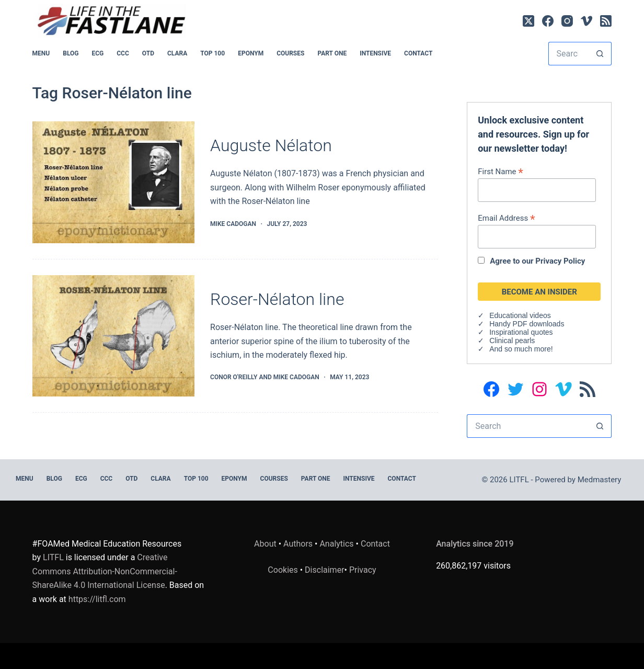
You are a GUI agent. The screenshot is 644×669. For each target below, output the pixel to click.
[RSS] (606, 21)
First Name (501, 171)
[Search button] (600, 54)
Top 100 (212, 53)
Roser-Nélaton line (277, 299)
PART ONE (332, 53)
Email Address (506, 218)
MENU (41, 53)
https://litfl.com (97, 599)
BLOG (71, 53)
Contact (418, 53)
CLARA (177, 53)
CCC (123, 53)
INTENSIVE (375, 53)
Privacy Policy (560, 261)
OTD (148, 53)
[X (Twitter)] (528, 21)
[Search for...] (568, 54)
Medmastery (600, 480)
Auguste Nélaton (271, 145)
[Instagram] (567, 21)
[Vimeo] (586, 21)
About (265, 544)
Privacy (363, 570)
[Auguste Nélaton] (113, 182)
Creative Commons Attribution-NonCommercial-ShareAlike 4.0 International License (105, 571)
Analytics (336, 544)
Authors (298, 544)
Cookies (284, 570)
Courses (290, 53)
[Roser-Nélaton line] (113, 336)
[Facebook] (548, 21)
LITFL (53, 557)
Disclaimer (324, 570)
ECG (97, 53)
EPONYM (251, 53)
